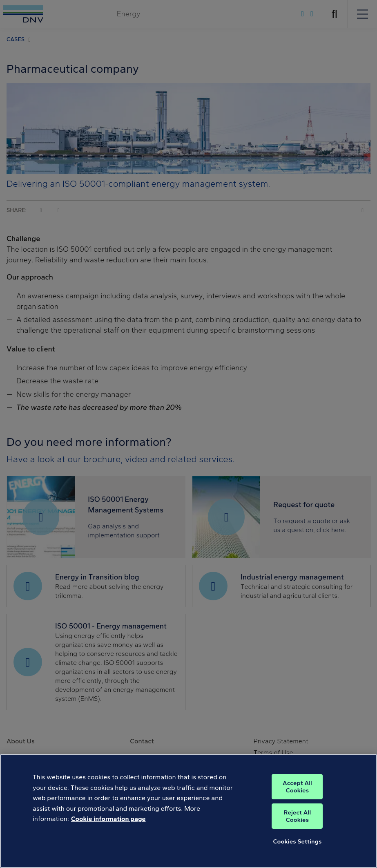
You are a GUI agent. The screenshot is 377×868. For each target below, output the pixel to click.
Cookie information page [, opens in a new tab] (108, 835)
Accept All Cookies (297, 803)
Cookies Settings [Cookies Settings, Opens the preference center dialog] (297, 857)
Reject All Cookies (298, 832)
